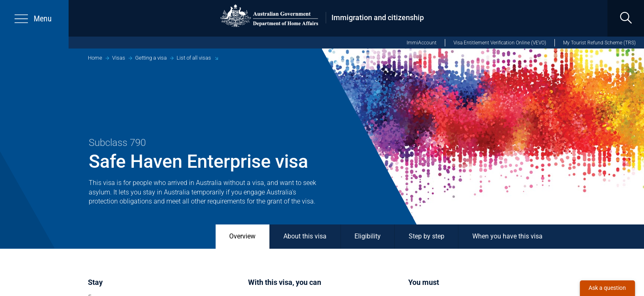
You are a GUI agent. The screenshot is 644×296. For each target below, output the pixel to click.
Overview (242, 236)
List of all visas (194, 58)
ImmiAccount (422, 43)
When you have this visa (507, 236)
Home (95, 58)
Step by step (427, 236)
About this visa (305, 236)
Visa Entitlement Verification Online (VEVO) (500, 43)
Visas (119, 58)
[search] (626, 18)
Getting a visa (151, 58)
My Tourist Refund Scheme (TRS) (599, 43)
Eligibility (368, 236)
